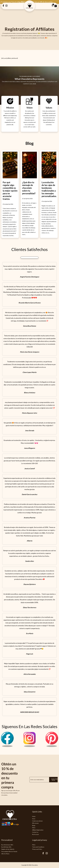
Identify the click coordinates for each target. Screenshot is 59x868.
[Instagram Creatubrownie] (6, 6)
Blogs (34, 825)
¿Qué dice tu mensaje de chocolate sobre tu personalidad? (29, 188)
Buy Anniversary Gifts (7, 845)
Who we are (35, 823)
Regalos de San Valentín (8, 849)
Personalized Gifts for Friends (9, 851)
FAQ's (34, 828)
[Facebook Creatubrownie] (3, 6)
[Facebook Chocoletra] (43, 854)
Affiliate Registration (38, 830)
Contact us (35, 832)
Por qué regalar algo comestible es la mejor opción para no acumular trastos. (10, 191)
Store (34, 819)
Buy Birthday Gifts (6, 847)
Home (34, 816)
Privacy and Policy (37, 849)
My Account (35, 834)
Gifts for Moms (5, 854)
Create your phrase (37, 821)
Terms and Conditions (38, 847)
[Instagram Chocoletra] (29, 746)
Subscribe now (54, 780)
